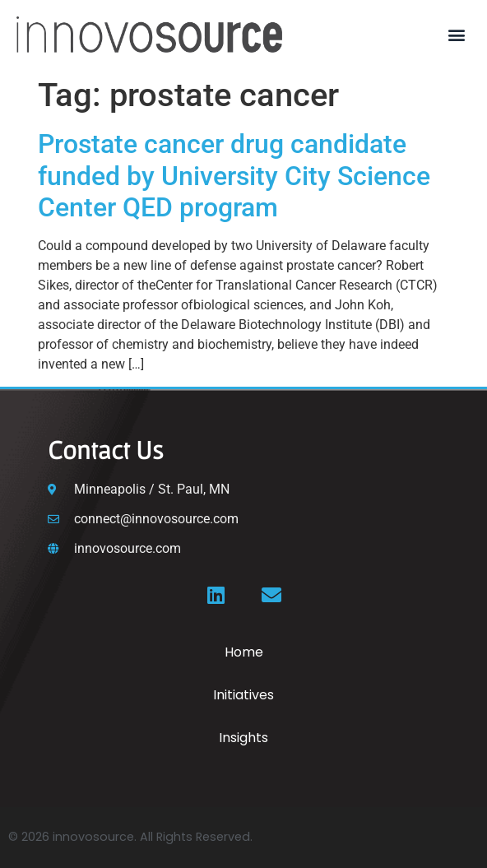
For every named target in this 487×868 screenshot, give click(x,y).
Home (244, 652)
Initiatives (243, 695)
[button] (457, 35)
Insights (243, 738)
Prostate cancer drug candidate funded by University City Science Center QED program (234, 176)
